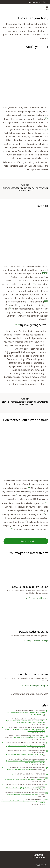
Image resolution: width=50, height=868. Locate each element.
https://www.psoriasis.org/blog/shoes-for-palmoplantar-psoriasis (25, 788)
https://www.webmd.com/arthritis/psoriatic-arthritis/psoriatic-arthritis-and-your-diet (26, 713)
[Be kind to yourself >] (26, 541)
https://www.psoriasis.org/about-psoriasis (20, 769)
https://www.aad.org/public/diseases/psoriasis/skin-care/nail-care (25, 780)
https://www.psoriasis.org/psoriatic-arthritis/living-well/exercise (26, 754)
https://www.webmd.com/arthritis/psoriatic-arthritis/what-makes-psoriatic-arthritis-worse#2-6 (25, 730)
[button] (47, 8)
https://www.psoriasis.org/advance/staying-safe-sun (23, 795)
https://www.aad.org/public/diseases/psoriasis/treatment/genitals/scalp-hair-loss (23, 802)
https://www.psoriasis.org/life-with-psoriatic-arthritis (29, 738)
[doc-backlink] (3, 711)
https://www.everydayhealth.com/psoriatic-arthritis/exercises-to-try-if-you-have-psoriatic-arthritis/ (25, 762)
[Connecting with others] (37, 598)
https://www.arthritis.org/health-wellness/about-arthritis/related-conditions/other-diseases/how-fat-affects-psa (25, 722)
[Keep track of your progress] (35, 686)
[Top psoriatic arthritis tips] (36, 641)
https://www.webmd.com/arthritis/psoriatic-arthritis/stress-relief (25, 746)
